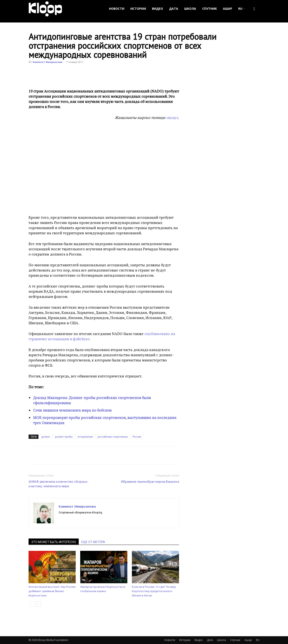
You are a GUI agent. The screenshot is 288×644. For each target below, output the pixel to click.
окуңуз (172, 117)
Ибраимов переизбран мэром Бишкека (150, 482)
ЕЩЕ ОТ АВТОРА (93, 542)
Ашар (228, 9)
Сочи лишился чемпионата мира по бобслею (72, 410)
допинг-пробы (64, 437)
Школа (190, 9)
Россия (137, 437)
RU (241, 9)
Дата (174, 9)
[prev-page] (31, 604)
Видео (158, 9)
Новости (117, 9)
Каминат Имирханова (48, 62)
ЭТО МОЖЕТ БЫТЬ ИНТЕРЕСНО (54, 542)
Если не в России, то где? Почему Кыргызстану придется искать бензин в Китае (154, 591)
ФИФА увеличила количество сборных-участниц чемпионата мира (58, 484)
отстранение (85, 437)
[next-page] (38, 604)
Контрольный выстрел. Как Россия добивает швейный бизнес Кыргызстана (52, 591)
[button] (254, 9)
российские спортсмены (113, 437)
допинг (46, 437)
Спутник (210, 9)
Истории (138, 9)
